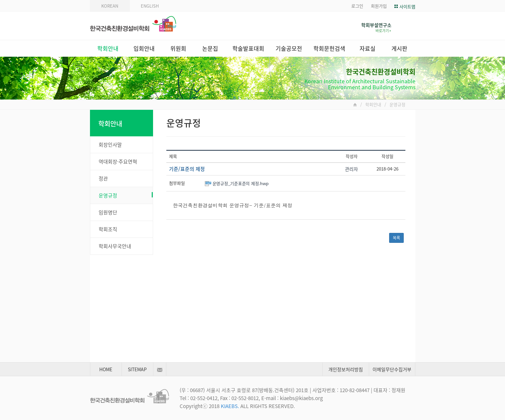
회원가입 (379, 6)
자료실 (368, 48)
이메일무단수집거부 (392, 369)
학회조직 (108, 229)
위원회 (178, 48)
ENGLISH (150, 6)
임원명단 (108, 212)
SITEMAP (137, 369)
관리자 (351, 169)
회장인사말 (110, 145)
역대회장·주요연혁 (118, 162)
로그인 (357, 6)
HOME (106, 369)
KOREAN (110, 6)
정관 (103, 178)
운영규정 (126, 195)
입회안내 (144, 48)
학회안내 (108, 48)
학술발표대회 (248, 48)
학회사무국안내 (115, 246)
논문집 (210, 48)
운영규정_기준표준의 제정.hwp (241, 183)
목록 (396, 238)
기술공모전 (289, 48)
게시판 (399, 48)
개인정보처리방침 (346, 369)
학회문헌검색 (329, 48)
